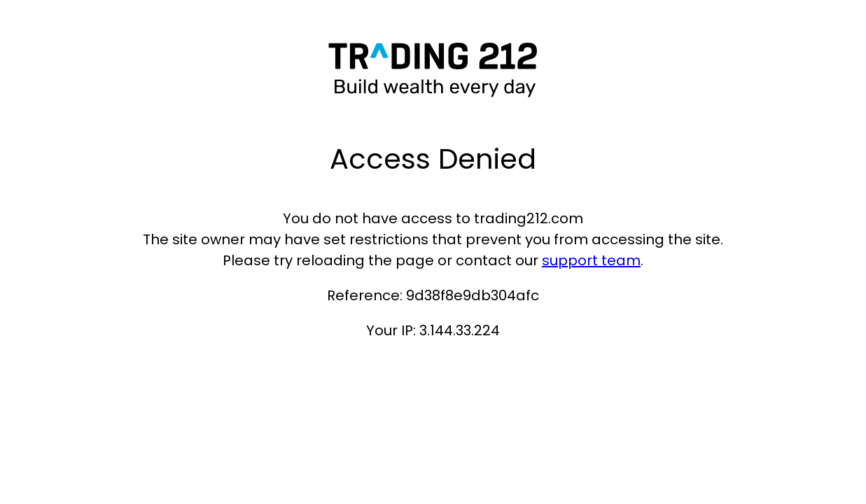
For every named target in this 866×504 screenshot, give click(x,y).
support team (591, 260)
